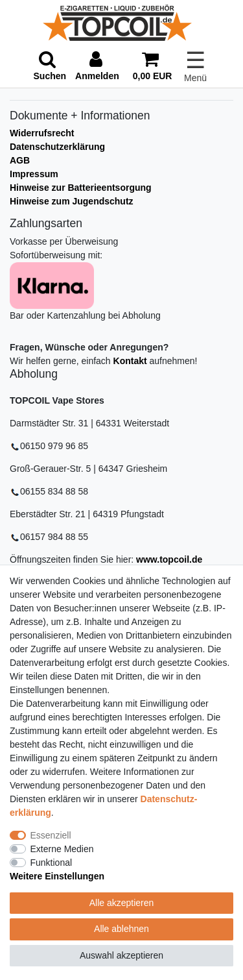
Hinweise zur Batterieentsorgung (81, 188)
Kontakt (130, 361)
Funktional (52, 863)
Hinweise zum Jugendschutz (72, 201)
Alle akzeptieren (122, 903)
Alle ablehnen (121, 929)
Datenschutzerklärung (57, 147)
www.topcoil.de (169, 559)
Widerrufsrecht (42, 133)
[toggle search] (50, 67)
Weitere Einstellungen (57, 876)
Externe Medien (62, 849)
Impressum (34, 174)
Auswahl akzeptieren (121, 955)
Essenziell (51, 835)
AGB (20, 160)
